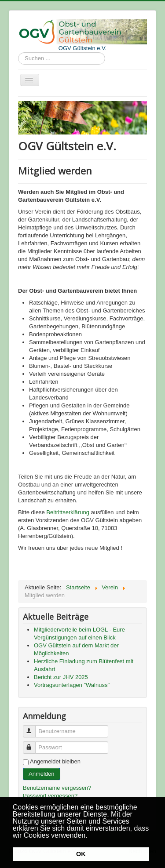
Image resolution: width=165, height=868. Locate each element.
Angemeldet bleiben (55, 761)
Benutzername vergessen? (57, 788)
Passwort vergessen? (50, 796)
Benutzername (33, 728)
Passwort (33, 744)
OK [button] (81, 854)
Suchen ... (18, 53)
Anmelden (42, 774)
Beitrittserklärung (68, 512)
